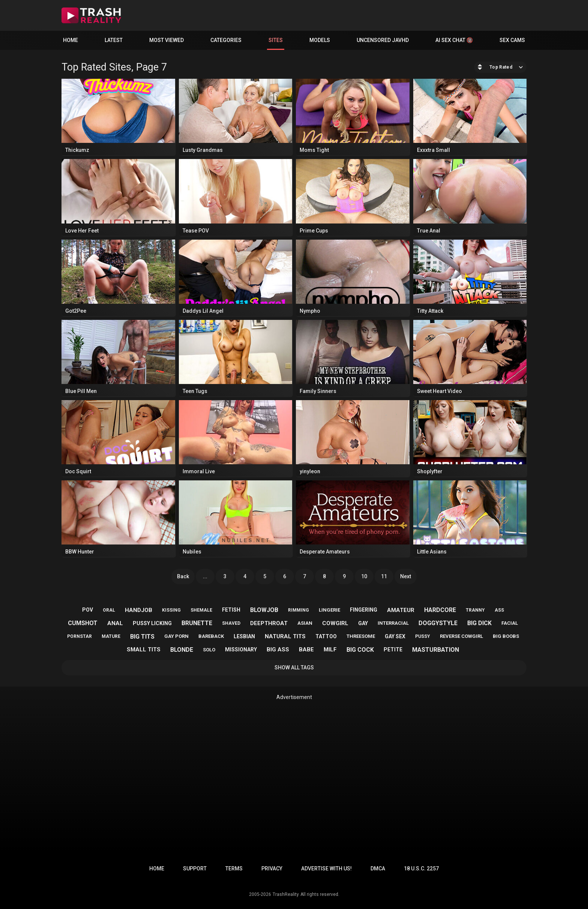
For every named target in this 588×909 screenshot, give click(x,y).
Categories (226, 40)
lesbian (244, 636)
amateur (401, 610)
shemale (201, 610)
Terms (234, 868)
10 (364, 576)
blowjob (264, 610)
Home (70, 40)
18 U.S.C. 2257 (421, 868)
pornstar (79, 636)
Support (195, 868)
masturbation (436, 650)
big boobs (506, 636)
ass (499, 610)
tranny (475, 610)
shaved (231, 623)
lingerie (329, 610)
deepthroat (269, 623)
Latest (114, 40)
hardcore (440, 610)
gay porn (176, 636)
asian (305, 623)
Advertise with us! (326, 868)
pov (88, 610)
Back (183, 576)
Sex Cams (512, 40)
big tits (142, 637)
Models (320, 40)
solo (209, 650)
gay (363, 623)
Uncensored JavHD (383, 40)
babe (306, 649)
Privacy (272, 868)
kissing (171, 610)
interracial (393, 623)
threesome (361, 636)
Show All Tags (294, 667)
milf (330, 649)
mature (111, 636)
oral (109, 610)
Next (406, 576)
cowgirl (335, 623)
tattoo (326, 636)
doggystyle (438, 623)
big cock (360, 650)
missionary (241, 649)
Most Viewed (166, 40)
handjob (139, 610)
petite (393, 649)
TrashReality (286, 894)
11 (384, 576)
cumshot (83, 623)
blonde (182, 650)
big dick (479, 623)
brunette (197, 623)
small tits (144, 649)
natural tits (285, 636)
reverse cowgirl (461, 636)
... (205, 576)
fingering (364, 610)
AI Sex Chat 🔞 (454, 40)
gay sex (395, 636)
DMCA (378, 868)
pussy (423, 636)
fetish (231, 610)
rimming (298, 610)
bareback (211, 636)
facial (510, 623)
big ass (278, 649)
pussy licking (152, 623)
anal (115, 623)
